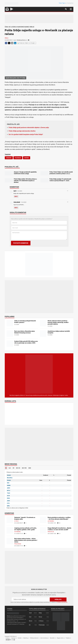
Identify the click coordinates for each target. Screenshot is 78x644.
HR (13, 468)
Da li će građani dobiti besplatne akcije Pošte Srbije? (26, 134)
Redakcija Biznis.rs (22, 40)
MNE (30, 468)
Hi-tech (16, 521)
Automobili (51, 521)
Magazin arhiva (60, 638)
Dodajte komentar (18, 213)
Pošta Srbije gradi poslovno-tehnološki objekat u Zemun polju (29, 128)
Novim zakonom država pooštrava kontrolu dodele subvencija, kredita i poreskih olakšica (58, 322)
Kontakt (19, 638)
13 (59, 534)
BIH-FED (24, 468)
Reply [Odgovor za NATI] (16, 196)
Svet (30, 617)
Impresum (13, 638)
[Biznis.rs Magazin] (39, 374)
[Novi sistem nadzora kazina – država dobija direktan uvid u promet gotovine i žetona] (10, 541)
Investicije (51, 532)
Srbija (7, 38)
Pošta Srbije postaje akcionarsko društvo (22, 131)
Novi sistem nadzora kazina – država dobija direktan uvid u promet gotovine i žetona (26, 540)
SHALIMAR (17, 202)
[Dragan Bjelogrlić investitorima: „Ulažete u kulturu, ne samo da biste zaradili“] (43, 530)
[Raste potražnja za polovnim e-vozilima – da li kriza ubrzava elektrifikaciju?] (43, 520)
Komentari (14, 187)
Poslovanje (18, 544)
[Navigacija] (71, 9)
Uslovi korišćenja (44, 638)
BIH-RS (18, 468)
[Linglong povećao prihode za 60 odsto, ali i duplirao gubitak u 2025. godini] (10, 530)
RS (6, 468)
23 (59, 523)
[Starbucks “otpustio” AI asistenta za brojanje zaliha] (10, 520)
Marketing (26, 638)
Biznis (31, 621)
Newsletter (52, 638)
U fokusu (41, 621)
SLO (10, 468)
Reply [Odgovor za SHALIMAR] (16, 208)
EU (30, 625)
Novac (40, 617)
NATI (15, 191)
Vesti (30, 613)
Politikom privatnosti (62, 602)
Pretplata (68, 638)
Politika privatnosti (34, 638)
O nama (7, 638)
